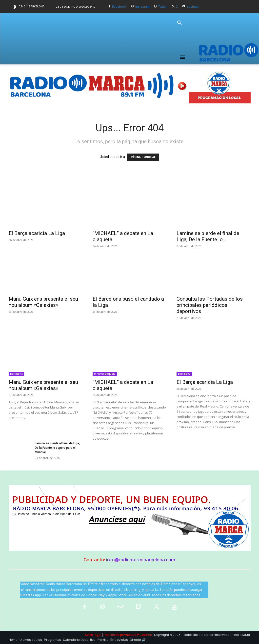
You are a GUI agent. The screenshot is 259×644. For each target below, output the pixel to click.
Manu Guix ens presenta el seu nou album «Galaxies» (43, 302)
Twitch (163, 7)
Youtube (193, 7)
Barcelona (16, 374)
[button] (179, 23)
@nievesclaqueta (105, 374)
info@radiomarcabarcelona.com (141, 560)
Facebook (119, 7)
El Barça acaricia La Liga (37, 233)
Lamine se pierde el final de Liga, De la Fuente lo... (208, 236)
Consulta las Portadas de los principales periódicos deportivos (210, 305)
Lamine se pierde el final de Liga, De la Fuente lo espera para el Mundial (57, 448)
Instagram (142, 7)
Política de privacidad (120, 635)
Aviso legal (93, 635)
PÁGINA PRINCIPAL (143, 157)
